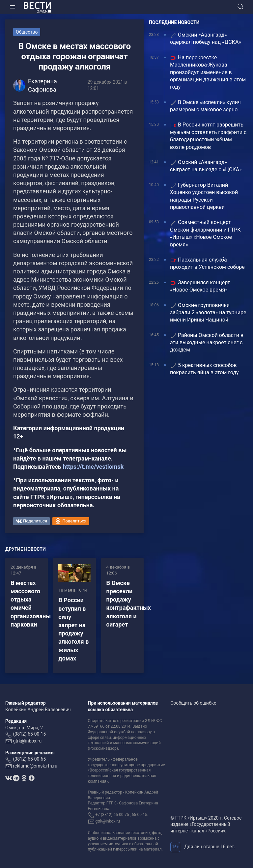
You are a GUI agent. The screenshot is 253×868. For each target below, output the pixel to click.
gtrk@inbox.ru (27, 741)
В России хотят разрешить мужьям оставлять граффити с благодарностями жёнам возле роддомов (208, 136)
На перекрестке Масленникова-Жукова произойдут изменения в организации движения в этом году (208, 72)
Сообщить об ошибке (193, 703)
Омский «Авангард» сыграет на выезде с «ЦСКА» (207, 166)
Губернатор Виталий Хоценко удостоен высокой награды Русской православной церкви (204, 196)
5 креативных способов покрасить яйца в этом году (204, 369)
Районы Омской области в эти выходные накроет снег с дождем (207, 343)
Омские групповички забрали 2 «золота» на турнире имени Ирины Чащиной (208, 313)
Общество (27, 32)
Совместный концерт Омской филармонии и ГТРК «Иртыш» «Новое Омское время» (205, 233)
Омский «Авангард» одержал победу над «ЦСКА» (206, 38)
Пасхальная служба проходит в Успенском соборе (207, 263)
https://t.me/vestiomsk (93, 467)
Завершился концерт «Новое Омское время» (200, 286)
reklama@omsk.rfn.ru (35, 766)
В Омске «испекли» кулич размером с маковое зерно (205, 106)
